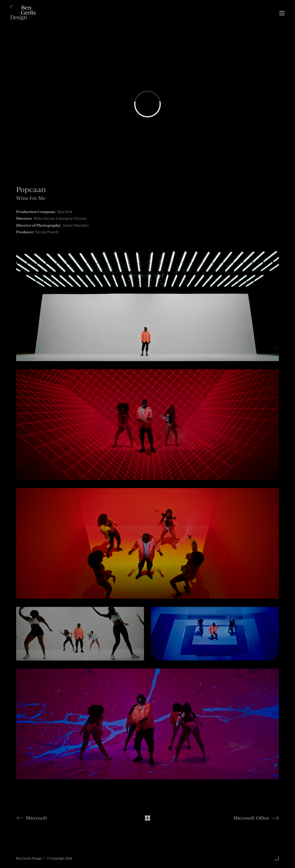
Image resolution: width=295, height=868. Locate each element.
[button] (282, 13)
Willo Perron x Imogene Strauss (60, 218)
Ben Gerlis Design (29, 858)
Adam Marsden (76, 225)
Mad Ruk (65, 212)
